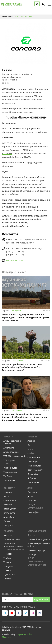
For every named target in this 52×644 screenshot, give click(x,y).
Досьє (30, 496)
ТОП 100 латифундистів (15, 456)
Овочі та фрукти (35, 470)
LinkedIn (7, 570)
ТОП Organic (9, 460)
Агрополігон (9, 448)
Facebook (8, 554)
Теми (6, 464)
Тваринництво (10, 472)
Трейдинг (8, 476)
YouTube (7, 558)
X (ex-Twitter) (9, 575)
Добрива (32, 478)
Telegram (8, 562)
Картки (7, 521)
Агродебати (9, 517)
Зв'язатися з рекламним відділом (13, 545)
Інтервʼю (8, 492)
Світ (29, 445)
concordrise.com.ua (15, 260)
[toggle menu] (49, 4)
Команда (32, 554)
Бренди (31, 505)
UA (37, 4)
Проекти (8, 437)
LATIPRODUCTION (37, 565)
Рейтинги (8, 505)
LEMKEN (26, 150)
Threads (7, 579)
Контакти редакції (36, 550)
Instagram (8, 566)
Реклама (8, 531)
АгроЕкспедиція (11, 452)
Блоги (6, 496)
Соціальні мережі (14, 550)
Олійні (31, 453)
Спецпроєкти (16, 311)
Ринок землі (9, 480)
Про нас (31, 535)
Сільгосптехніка (35, 457)
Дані (30, 488)
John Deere (16, 157)
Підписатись (41, 600)
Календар (32, 492)
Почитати (9, 488)
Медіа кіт (8, 535)
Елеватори (33, 462)
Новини (32, 437)
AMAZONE (7, 153)
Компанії (32, 500)
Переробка (33, 474)
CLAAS (27, 157)
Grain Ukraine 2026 (23, 17)
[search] (43, 4)
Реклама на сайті (12, 539)
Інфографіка (33, 512)
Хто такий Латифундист (39, 539)
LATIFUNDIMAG (35, 561)
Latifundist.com (37, 531)
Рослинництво (10, 468)
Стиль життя (9, 513)
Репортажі (8, 525)
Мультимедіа (35, 508)
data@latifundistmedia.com (16, 226)
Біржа (31, 558)
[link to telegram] (5, 613)
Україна (31, 441)
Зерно (30, 449)
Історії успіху (10, 509)
